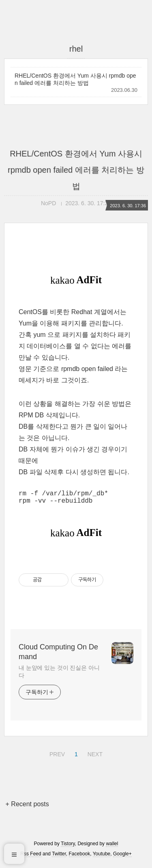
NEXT (94, 756)
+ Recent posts (27, 807)
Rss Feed (31, 857)
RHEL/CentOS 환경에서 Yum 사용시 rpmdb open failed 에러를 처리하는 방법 (75, 79)
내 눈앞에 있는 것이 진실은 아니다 (59, 675)
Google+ (122, 857)
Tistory (68, 847)
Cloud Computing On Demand (58, 655)
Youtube (102, 857)
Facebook (80, 857)
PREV (56, 756)
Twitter (59, 857)
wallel (112, 847)
